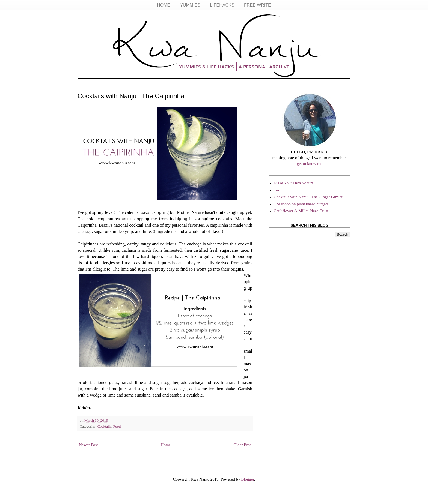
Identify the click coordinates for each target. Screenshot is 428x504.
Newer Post (88, 445)
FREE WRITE (258, 5)
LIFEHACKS (222, 5)
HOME (164, 5)
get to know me (310, 164)
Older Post (242, 445)
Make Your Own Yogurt (293, 183)
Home (166, 445)
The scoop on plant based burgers (301, 204)
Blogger (248, 479)
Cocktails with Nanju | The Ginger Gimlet (308, 197)
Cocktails (104, 426)
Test (277, 190)
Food (117, 426)
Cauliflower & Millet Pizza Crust (301, 211)
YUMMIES (190, 5)
